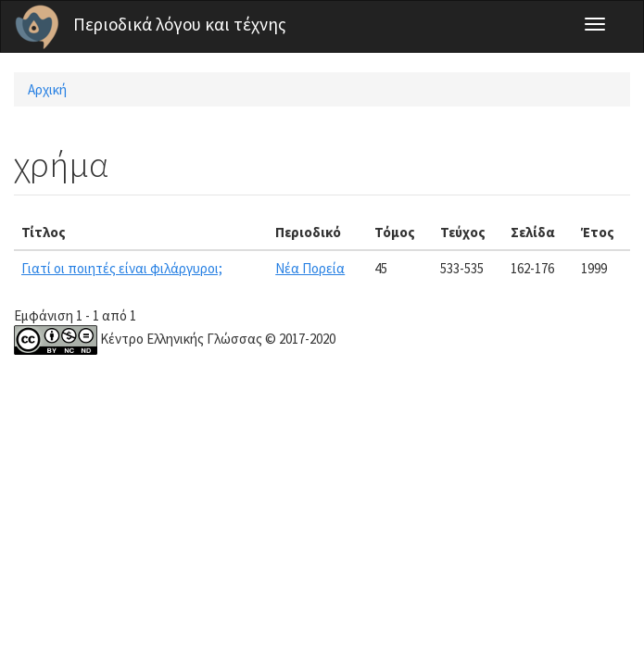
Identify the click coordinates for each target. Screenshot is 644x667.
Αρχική (47, 89)
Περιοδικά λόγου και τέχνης (180, 24)
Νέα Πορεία (310, 268)
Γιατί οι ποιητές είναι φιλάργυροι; (122, 268)
